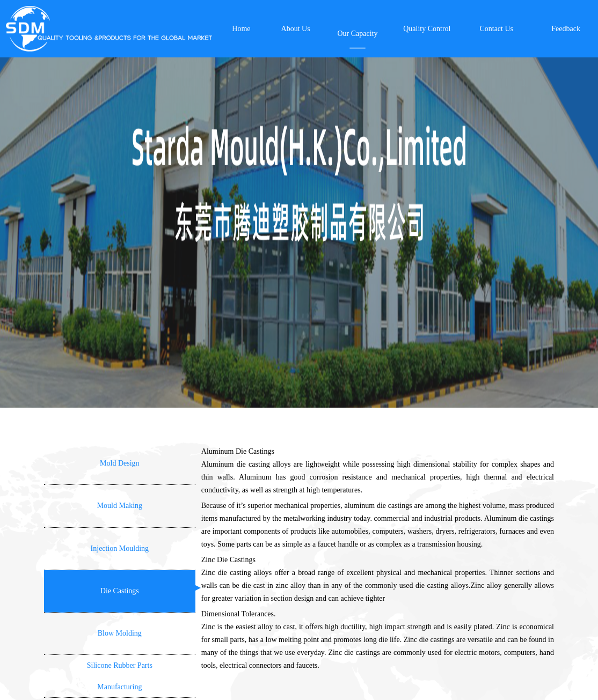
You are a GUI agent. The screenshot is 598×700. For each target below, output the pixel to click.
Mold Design (120, 463)
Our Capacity (357, 34)
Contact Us (496, 29)
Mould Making (120, 506)
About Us (296, 29)
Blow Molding (120, 633)
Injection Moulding (120, 548)
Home (241, 29)
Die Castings (120, 591)
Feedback (566, 29)
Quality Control (427, 29)
